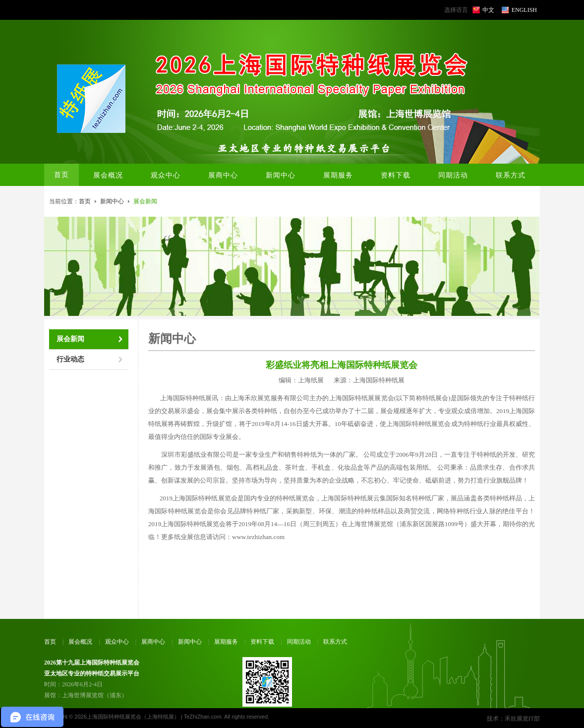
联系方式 (335, 642)
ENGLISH (524, 10)
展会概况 (80, 642)
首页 (61, 175)
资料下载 (262, 642)
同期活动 (299, 642)
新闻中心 (112, 201)
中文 (488, 10)
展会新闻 (70, 339)
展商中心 (153, 642)
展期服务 (226, 642)
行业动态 (70, 359)
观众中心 (117, 642)
